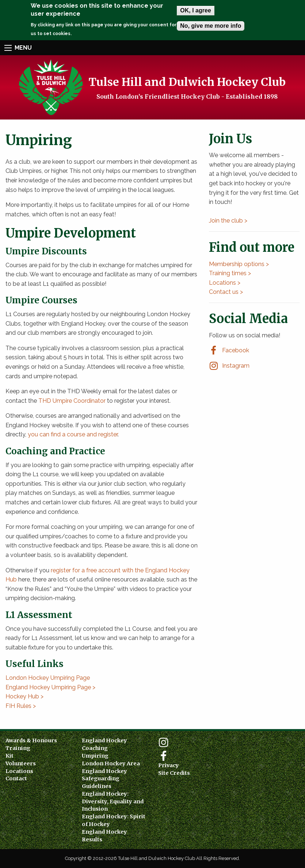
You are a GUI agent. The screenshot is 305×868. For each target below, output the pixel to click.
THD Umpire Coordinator (72, 401)
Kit (9, 756)
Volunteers (21, 763)
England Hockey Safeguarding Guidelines (104, 779)
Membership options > (239, 264)
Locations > (225, 283)
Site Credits (174, 773)
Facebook (236, 350)
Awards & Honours (31, 740)
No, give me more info (211, 26)
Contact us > (226, 292)
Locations (19, 771)
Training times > (230, 273)
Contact (16, 778)
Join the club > (228, 221)
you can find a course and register (73, 434)
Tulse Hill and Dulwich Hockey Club (187, 82)
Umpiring (95, 756)
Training (18, 748)
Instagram (236, 366)
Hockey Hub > (24, 696)
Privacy (169, 765)
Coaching (95, 748)
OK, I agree (195, 10)
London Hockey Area (111, 763)
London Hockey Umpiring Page (48, 678)
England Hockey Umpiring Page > (50, 687)
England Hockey (104, 740)
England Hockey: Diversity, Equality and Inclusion (113, 801)
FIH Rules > (21, 706)
